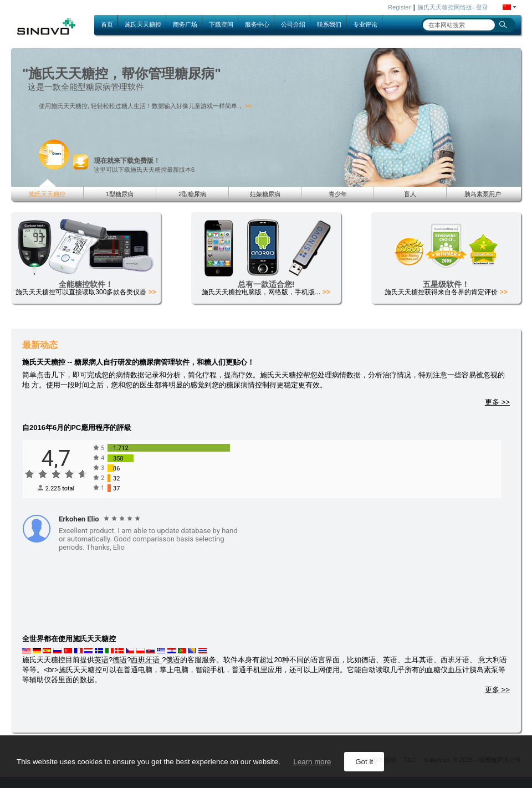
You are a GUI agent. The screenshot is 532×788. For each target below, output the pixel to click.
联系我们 (329, 24)
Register (399, 7)
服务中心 (257, 24)
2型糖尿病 (192, 194)
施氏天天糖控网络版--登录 (453, 7)
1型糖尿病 (120, 194)
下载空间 (221, 24)
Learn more (312, 762)
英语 (101, 660)
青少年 (338, 194)
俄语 (173, 660)
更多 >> (497, 402)
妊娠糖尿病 (265, 194)
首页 (107, 24)
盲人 (410, 194)
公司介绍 (293, 24)
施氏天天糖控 (143, 24)
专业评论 (365, 24)
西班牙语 (146, 660)
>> (248, 106)
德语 (120, 660)
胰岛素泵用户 (483, 194)
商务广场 (185, 24)
